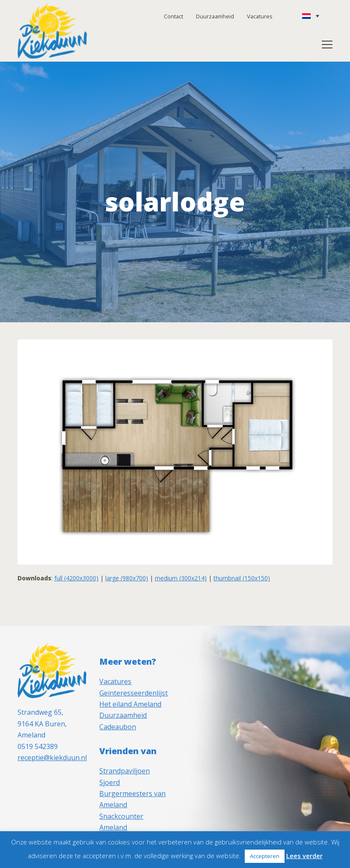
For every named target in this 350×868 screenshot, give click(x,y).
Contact (174, 16)
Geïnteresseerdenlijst (133, 693)
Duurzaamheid (215, 16)
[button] (327, 45)
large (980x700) (127, 578)
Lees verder (304, 856)
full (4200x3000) (76, 578)
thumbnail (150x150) (242, 578)
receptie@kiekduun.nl (52, 758)
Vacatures (260, 16)
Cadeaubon (118, 727)
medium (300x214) (181, 578)
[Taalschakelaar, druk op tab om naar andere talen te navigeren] (311, 16)
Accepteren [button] (265, 856)
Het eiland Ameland (130, 704)
